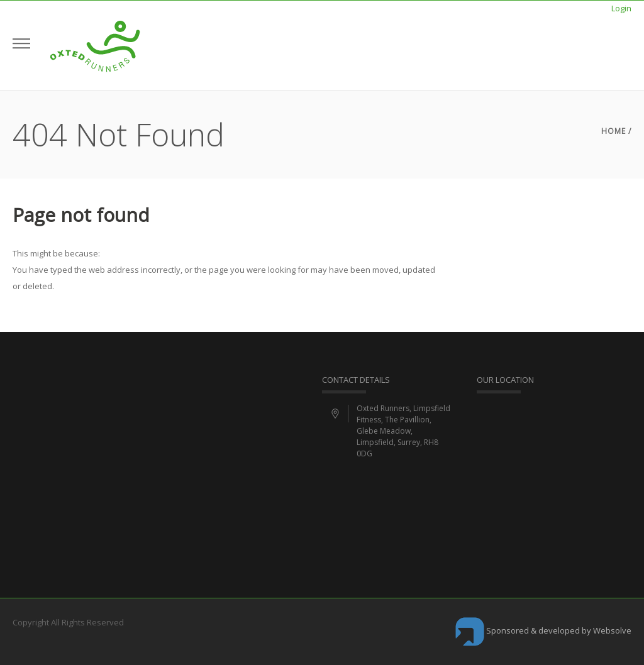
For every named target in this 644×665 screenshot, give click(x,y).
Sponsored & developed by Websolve (543, 630)
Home (613, 131)
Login (621, 8)
